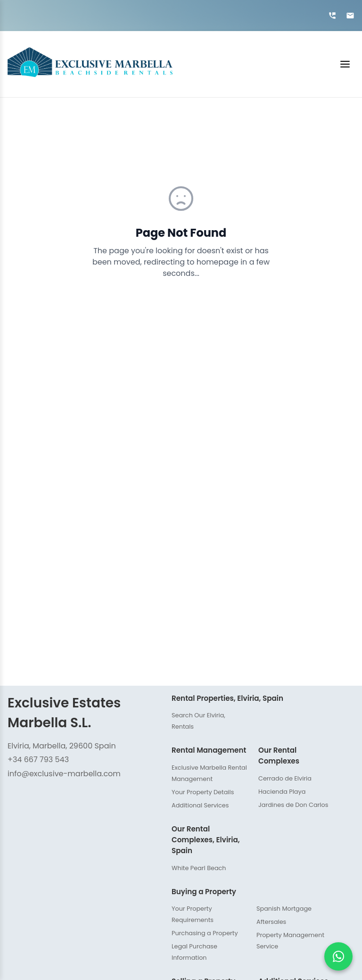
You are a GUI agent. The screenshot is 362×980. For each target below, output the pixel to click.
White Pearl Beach (199, 868)
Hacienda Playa (282, 792)
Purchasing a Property (205, 933)
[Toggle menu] (267, 64)
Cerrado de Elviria (285, 778)
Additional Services (200, 805)
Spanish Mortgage (284, 909)
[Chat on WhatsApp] (338, 956)
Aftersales (271, 922)
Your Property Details (203, 792)
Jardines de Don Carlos (293, 805)
